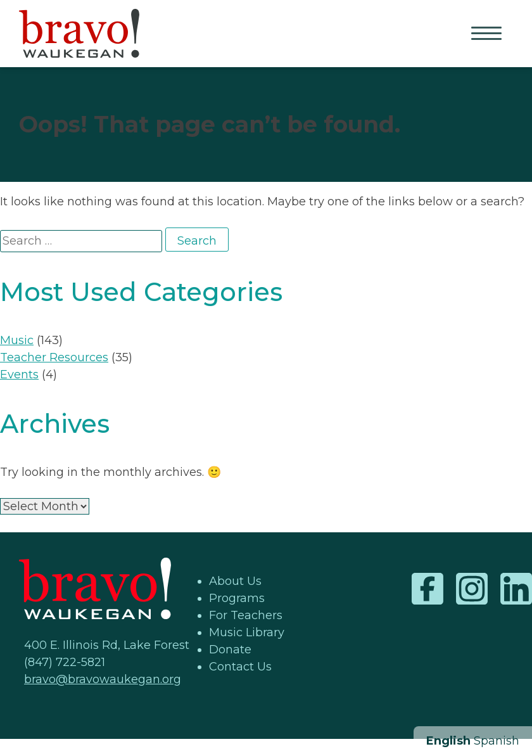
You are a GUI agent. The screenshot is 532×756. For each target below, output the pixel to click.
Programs (237, 598)
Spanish (497, 741)
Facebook (427, 589)
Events (19, 375)
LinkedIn (516, 589)
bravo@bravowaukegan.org (103, 679)
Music (17, 340)
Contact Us (240, 667)
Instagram (472, 589)
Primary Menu (488, 34)
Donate (230, 650)
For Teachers (246, 615)
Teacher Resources (54, 357)
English (448, 741)
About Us (235, 581)
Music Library (247, 632)
